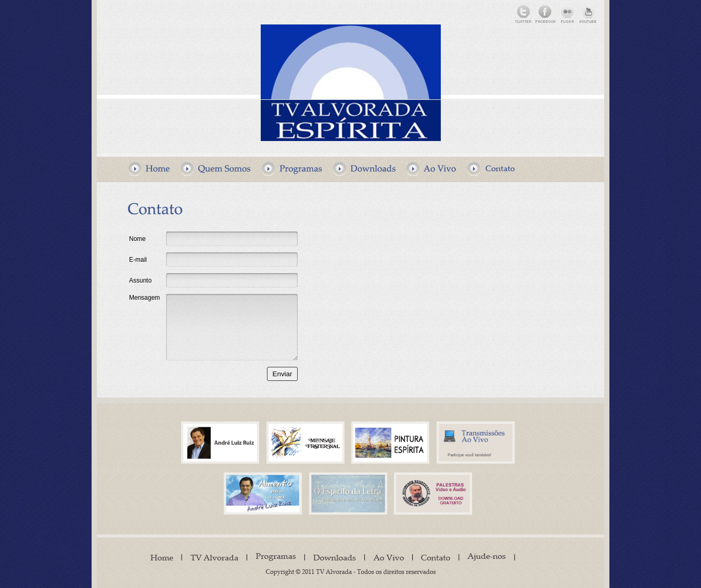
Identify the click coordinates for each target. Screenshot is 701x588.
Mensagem (144, 298)
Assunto (140, 280)
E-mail (138, 260)
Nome (137, 239)
